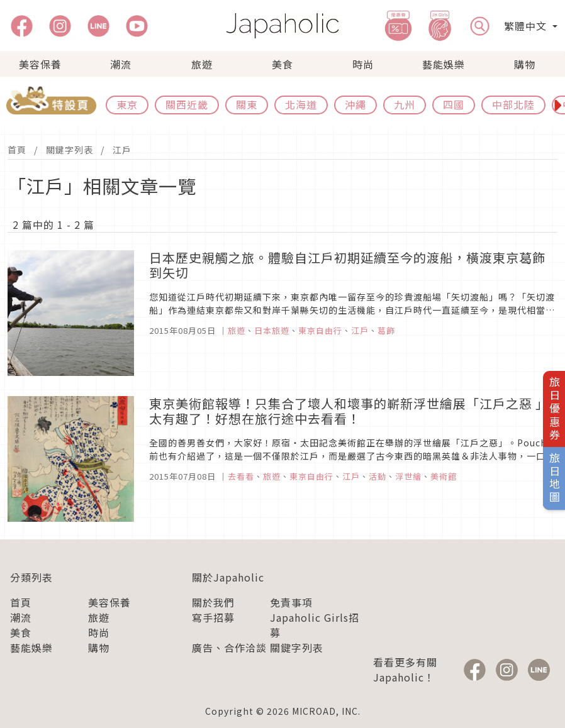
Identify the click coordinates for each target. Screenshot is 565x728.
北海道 (301, 104)
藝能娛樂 (444, 64)
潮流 (121, 64)
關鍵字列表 (70, 150)
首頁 (17, 150)
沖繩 (355, 104)
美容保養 (40, 64)
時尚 (363, 64)
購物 (525, 64)
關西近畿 (187, 104)
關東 (247, 104)
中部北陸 (513, 104)
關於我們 (213, 602)
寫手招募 (213, 617)
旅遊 (202, 64)
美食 (282, 64)
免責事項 (291, 602)
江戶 (122, 150)
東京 (127, 104)
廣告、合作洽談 (229, 648)
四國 (454, 104)
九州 (405, 104)
